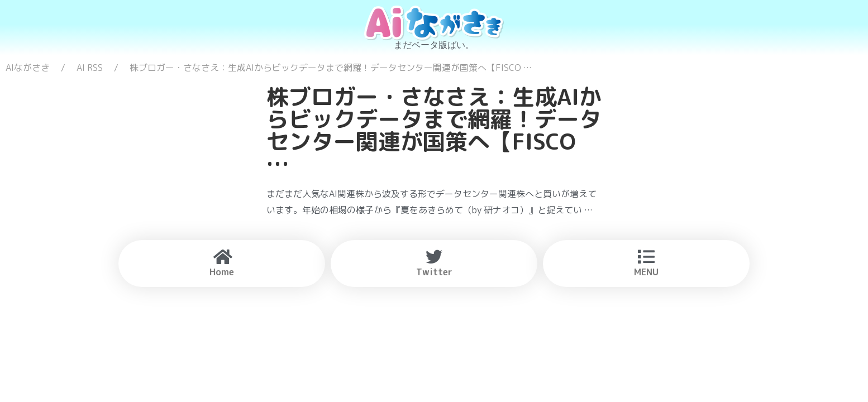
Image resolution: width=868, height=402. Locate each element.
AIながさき (28, 68)
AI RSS (90, 68)
